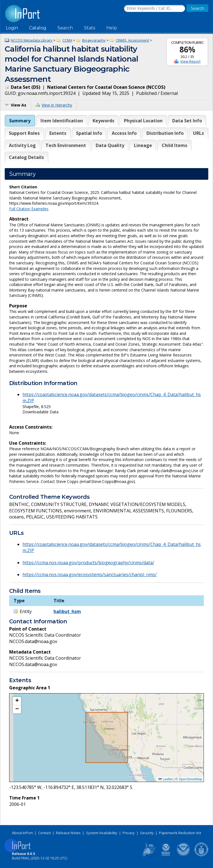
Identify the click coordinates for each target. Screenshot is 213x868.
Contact (44, 833)
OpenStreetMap (190, 779)
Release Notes (68, 833)
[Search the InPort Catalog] (154, 9)
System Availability (102, 833)
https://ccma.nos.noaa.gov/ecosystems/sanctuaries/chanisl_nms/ (90, 575)
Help (112, 28)
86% (187, 49)
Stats (90, 28)
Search (65, 28)
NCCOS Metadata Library (32, 40)
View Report (190, 61)
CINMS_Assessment (132, 40)
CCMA (67, 40)
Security (147, 833)
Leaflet (165, 779)
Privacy (129, 833)
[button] (17, 701)
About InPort (22, 833)
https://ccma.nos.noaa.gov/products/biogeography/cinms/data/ (88, 563)
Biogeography (94, 40)
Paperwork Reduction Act (180, 833)
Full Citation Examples (29, 209)
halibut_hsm (67, 611)
